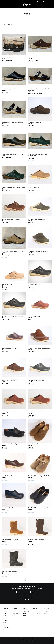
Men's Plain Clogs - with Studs (10, 89)
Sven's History (36, 616)
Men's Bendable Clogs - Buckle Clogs (12, 219)
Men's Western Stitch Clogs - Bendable (38, 412)
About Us (35, 611)
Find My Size (15, 611)
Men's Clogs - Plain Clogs (34, 122)
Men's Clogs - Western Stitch (9, 412)
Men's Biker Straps (7, 284)
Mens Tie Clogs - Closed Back (10, 476)
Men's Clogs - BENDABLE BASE (35, 187)
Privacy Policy (22, 640)
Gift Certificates (27, 616)
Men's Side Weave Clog (34, 316)
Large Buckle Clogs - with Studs (36, 57)
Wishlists (25, 613)
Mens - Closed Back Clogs (34, 444)
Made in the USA (37, 613)
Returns (46, 616)
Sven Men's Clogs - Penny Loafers (11, 348)
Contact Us (47, 613)
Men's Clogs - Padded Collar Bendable (38, 251)
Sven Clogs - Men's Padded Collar (36, 219)
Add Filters (9, 24)
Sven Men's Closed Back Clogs (10, 444)
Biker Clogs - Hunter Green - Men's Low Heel (13, 187)
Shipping (46, 611)
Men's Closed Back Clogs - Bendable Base (39, 508)
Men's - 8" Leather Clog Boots (10, 572)
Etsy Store (35, 618)
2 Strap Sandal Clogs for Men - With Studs (13, 122)
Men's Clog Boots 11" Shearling (36, 540)
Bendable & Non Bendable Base (10, 57)
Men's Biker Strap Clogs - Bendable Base (13, 316)
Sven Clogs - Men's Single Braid (10, 380)
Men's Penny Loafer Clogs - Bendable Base (39, 348)
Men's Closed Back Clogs (8, 508)
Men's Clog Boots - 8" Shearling (10, 540)
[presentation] (5, 611)
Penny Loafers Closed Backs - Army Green (13, 154)
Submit (34, 592)
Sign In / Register (27, 611)
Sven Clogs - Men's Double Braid (36, 380)
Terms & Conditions (31, 640)
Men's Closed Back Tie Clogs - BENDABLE (38, 476)
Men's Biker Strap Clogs (34, 284)
